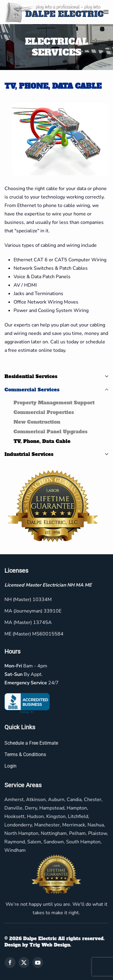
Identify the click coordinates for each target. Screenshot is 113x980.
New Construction (37, 422)
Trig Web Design (49, 945)
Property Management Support (54, 402)
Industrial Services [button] (56, 454)
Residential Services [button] (56, 376)
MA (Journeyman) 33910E (32, 611)
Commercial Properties (44, 412)
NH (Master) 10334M (28, 600)
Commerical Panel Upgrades (50, 431)
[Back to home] (54, 12)
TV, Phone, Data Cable (42, 441)
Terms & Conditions (25, 754)
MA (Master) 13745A (28, 622)
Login (10, 766)
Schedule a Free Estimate (31, 743)
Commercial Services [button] (56, 390)
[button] (106, 12)
